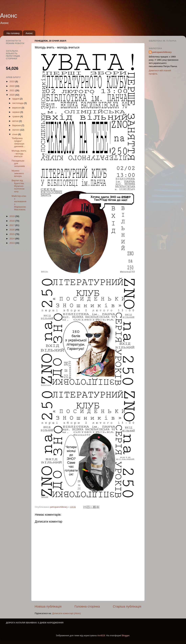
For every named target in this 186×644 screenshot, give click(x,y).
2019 (12, 216)
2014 (12, 239)
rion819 (101, 635)
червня (16, 112)
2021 (12, 90)
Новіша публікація (48, 606)
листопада (18, 103)
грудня (16, 99)
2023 (12, 81)
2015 (12, 234)
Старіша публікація (127, 606)
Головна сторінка (87, 606)
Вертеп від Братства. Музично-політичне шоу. (18, 186)
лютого (16, 130)
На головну (13, 33)
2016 (12, 230)
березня (17, 125)
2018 (12, 221)
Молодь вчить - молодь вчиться (19, 153)
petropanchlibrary (162, 52)
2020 (12, 95)
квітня (16, 121)
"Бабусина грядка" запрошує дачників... (18, 142)
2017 (12, 225)
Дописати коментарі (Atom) (66, 613)
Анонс (9, 16)
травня (16, 116)
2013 (12, 243)
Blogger (126, 635)
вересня (17, 108)
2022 (12, 86)
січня (15, 134)
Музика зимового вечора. (18, 173)
